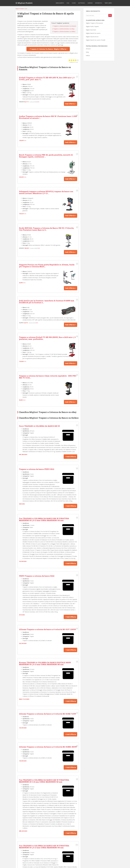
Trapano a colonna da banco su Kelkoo (64, 32)
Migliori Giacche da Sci (92, 37)
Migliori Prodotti (25, 3)
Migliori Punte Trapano (92, 26)
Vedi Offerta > (70, 104)
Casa (68, 3)
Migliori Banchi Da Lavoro (93, 33)
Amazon (88, 49)
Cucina (74, 3)
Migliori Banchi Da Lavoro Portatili (96, 40)
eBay (87, 52)
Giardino (90, 3)
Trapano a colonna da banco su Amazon (64, 26)
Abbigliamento (60, 3)
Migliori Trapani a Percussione (94, 23)
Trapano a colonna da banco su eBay (63, 29)
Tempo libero (108, 3)
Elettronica (82, 3)
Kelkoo (88, 56)
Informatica (99, 3)
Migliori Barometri (91, 30)
